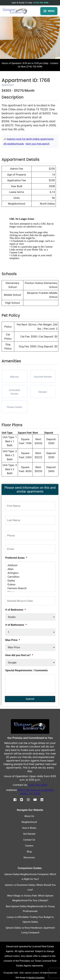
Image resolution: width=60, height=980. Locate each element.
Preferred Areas (16, 558)
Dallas (30, 581)
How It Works (29, 828)
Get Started (29, 834)
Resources (29, 857)
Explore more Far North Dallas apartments (30, 139)
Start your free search (38, 144)
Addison (30, 565)
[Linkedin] (43, 800)
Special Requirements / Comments (26, 670)
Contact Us (29, 840)
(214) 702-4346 (41, 3)
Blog (29, 852)
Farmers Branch (30, 588)
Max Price (13, 640)
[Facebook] (17, 800)
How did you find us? (19, 655)
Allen (30, 569)
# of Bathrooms (16, 625)
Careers (29, 846)
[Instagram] (30, 800)
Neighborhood (29, 822)
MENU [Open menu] (49, 11)
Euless (30, 584)
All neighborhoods (14, 144)
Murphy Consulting (36, 978)
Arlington (30, 573)
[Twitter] (23, 800)
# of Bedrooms (16, 610)
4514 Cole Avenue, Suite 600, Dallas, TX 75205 (36, 792)
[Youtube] (37, 800)
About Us (29, 816)
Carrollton (30, 577)
